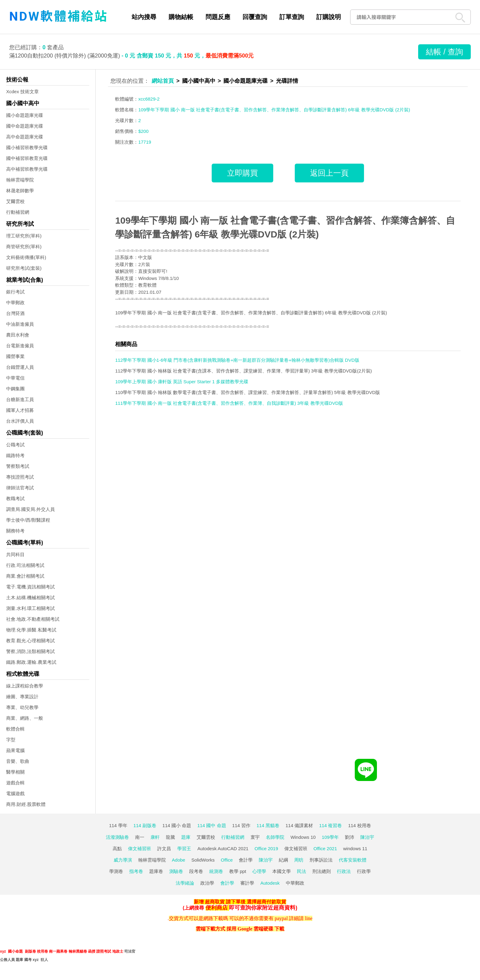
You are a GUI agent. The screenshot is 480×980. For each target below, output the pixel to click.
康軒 (155, 837)
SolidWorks (203, 860)
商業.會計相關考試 (25, 576)
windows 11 (355, 849)
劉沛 (350, 837)
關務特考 (15, 531)
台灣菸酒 (15, 313)
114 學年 (118, 825)
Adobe (179, 860)
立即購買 (242, 173)
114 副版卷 (145, 825)
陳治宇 (367, 837)
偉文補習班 (140, 849)
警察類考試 (18, 466)
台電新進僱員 (20, 346)
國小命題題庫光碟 (25, 115)
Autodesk (270, 883)
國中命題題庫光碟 (25, 126)
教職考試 (15, 498)
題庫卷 (156, 871)
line (309, 918)
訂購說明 (329, 17)
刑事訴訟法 (321, 860)
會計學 (246, 860)
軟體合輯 (15, 729)
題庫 (186, 837)
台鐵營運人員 (20, 367)
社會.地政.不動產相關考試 (33, 619)
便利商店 (217, 908)
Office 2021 (325, 849)
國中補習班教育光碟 (27, 158)
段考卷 (196, 871)
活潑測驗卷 (117, 837)
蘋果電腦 (15, 750)
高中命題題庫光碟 (25, 137)
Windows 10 (303, 837)
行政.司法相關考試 (25, 565)
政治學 (207, 883)
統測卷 (216, 871)
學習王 (184, 849)
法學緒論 (185, 883)
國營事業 (15, 356)
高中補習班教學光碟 (27, 169)
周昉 (299, 860)
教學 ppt (238, 871)
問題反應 (218, 17)
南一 (140, 837)
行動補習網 (18, 212)
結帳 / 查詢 (444, 52)
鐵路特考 (15, 455)
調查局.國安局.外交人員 (30, 509)
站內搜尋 (144, 17)
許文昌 (164, 849)
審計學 (247, 883)
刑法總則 (322, 871)
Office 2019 (266, 849)
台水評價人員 (20, 421)
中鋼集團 (15, 389)
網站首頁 (163, 81)
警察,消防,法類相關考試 (30, 651)
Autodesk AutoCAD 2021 (223, 849)
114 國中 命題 (212, 825)
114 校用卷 (359, 825)
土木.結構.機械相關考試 (30, 598)
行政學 (364, 871)
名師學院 (275, 837)
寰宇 (255, 837)
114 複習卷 (330, 825)
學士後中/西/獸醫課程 (28, 520)
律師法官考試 (20, 488)
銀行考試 (15, 292)
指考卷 (136, 871)
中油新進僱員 (20, 324)
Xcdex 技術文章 (22, 92)
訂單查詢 (292, 17)
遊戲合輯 (15, 783)
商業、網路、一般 (25, 718)
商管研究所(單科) (24, 247)
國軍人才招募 (20, 410)
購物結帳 (181, 17)
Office (227, 860)
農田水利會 (18, 335)
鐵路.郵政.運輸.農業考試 (31, 662)
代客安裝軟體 (353, 860)
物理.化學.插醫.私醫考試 (31, 630)
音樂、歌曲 (18, 761)
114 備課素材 (299, 825)
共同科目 (15, 554)
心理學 (259, 871)
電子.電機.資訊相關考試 (30, 587)
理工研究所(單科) (24, 236)
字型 (11, 740)
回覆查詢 (255, 17)
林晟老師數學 (20, 191)
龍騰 (170, 837)
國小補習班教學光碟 (27, 147)
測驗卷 (176, 871)
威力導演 (123, 860)
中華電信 (15, 378)
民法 (302, 871)
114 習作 (241, 825)
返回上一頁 (329, 173)
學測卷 (116, 871)
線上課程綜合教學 (25, 686)
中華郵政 (15, 303)
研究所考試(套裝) (24, 268)
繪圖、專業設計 (22, 697)
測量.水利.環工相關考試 (30, 608)
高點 (117, 849)
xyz (3, 951)
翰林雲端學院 (20, 180)
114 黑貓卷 (268, 825)
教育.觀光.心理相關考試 (30, 641)
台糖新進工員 (20, 399)
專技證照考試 (20, 477)
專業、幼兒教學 (22, 707)
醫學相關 (15, 772)
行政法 (344, 871)
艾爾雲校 (15, 201)
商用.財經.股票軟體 (26, 804)
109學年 (330, 837)
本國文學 (282, 871)
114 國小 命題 (177, 825)
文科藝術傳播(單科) (26, 257)
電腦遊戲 (15, 793)
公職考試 (15, 445)
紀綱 (283, 860)
